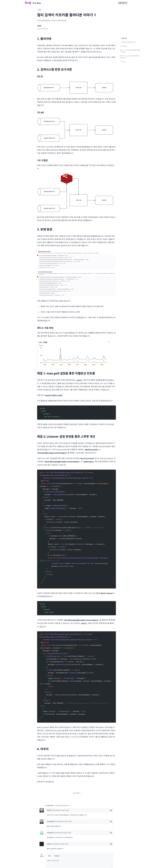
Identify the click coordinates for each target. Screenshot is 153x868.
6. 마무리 (123, 62)
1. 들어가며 (124, 38)
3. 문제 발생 (123, 46)
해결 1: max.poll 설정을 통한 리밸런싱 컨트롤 (130, 51)
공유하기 (76, 793)
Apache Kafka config (54, 395)
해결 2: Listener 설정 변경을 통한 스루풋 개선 (130, 57)
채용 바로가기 (123, 3)
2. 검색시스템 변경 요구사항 (128, 42)
